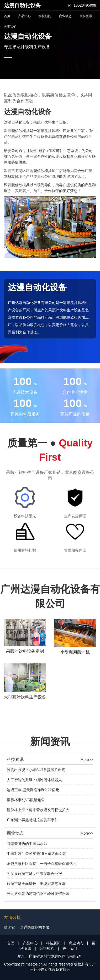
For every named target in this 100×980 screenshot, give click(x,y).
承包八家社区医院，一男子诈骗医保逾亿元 (42, 864)
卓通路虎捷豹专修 (35, 927)
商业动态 (65, 16)
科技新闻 (45, 16)
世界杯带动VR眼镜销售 (26, 800)
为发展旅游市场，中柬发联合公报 (34, 874)
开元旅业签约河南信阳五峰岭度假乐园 (38, 894)
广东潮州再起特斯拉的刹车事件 (33, 820)
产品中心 (24, 16)
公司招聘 (47, 948)
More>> (87, 760)
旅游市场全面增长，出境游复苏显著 (36, 884)
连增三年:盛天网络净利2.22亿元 (33, 790)
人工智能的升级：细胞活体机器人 (34, 780)
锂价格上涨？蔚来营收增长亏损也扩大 (38, 810)
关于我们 (10, 27)
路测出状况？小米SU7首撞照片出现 (36, 770)
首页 (7, 16)
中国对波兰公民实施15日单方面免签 (36, 854)
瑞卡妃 (9, 927)
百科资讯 (86, 16)
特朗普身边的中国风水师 (27, 844)
